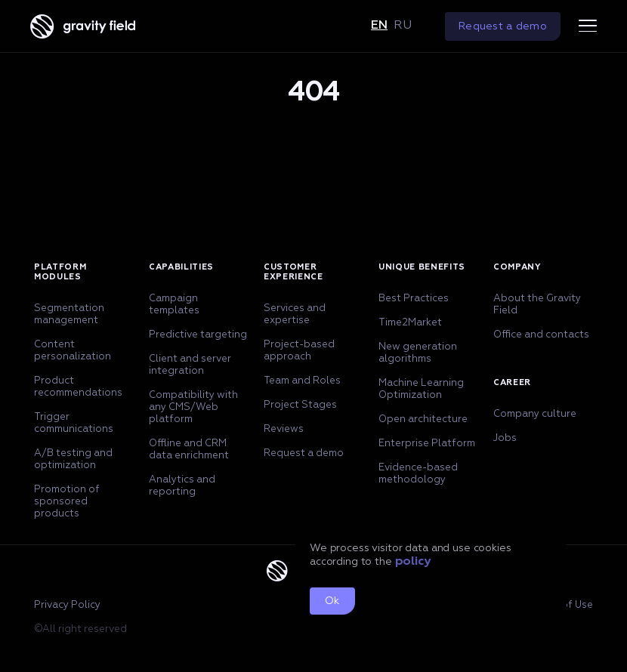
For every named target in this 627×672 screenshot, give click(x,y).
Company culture (535, 414)
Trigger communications (74, 423)
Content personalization (73, 351)
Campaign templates (174, 305)
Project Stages (300, 405)
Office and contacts (541, 335)
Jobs (505, 438)
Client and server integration (190, 365)
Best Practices (414, 299)
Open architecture (423, 419)
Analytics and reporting (182, 486)
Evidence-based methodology (418, 474)
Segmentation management (69, 314)
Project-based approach (299, 351)
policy (413, 562)
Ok (332, 601)
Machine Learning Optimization (421, 389)
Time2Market (410, 323)
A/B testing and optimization (73, 459)
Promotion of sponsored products (67, 502)
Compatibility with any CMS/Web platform (193, 407)
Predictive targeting (198, 335)
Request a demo (503, 26)
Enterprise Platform (427, 444)
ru (403, 26)
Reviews (284, 429)
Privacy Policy (67, 605)
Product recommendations (78, 387)
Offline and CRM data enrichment (189, 450)
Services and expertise (295, 314)
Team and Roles (302, 381)
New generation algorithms (418, 353)
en (379, 26)
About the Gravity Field (537, 305)
